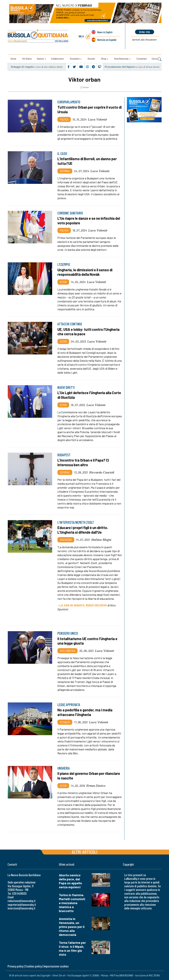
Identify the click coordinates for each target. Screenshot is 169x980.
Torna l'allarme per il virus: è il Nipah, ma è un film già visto (72, 949)
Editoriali (65, 171)
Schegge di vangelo (22, 67)
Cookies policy (34, 966)
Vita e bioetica (68, 651)
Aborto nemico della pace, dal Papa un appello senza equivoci (70, 881)
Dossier (91, 59)
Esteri (63, 282)
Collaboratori (57, 59)
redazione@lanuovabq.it (22, 901)
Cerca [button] (157, 59)
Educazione (66, 540)
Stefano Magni (101, 540)
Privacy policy (16, 966)
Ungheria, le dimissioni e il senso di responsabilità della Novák (85, 272)
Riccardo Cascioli (102, 472)
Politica (64, 119)
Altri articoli (85, 852)
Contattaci (142, 59)
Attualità (65, 722)
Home (13, 59)
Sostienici (75, 59)
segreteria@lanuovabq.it (22, 905)
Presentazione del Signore (120, 67)
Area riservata (121, 59)
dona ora (145, 32)
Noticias (107, 40)
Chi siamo (27, 59)
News (105, 32)
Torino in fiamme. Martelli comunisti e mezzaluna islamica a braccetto (72, 903)
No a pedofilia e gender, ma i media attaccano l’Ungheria (85, 712)
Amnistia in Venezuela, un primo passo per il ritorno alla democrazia (72, 927)
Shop (104, 59)
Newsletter (145, 40)
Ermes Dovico (96, 786)
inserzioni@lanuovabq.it (21, 908)
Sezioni (40, 59)
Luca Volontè (97, 119)
